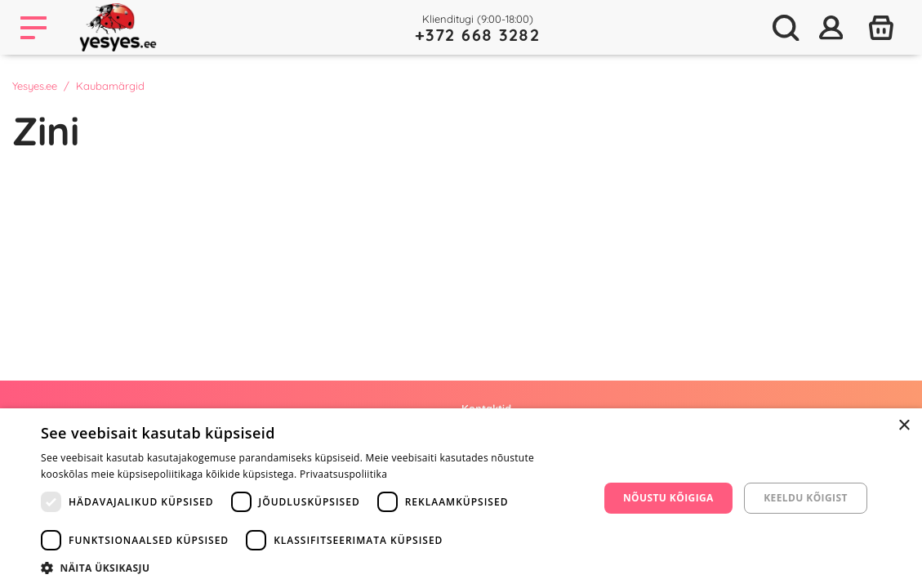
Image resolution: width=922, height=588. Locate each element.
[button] (311, 568)
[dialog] (461, 498)
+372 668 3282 (478, 35)
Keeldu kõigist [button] (806, 498)
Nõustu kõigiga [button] (668, 498)
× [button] (904, 426)
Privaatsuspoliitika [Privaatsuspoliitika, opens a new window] (343, 474)
